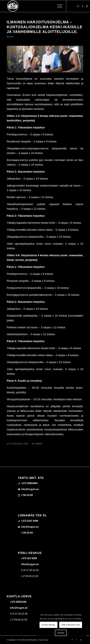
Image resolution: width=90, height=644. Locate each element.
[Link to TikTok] (87, 6)
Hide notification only (71, 625)
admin (39, 444)
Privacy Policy (43, 640)
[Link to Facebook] (82, 6)
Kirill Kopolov (32, 640)
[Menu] (58, 6)
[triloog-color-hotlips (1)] (37, 6)
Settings (61, 633)
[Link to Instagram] (78, 6)
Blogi (10, 37)
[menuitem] (58, 6)
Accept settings (48, 625)
